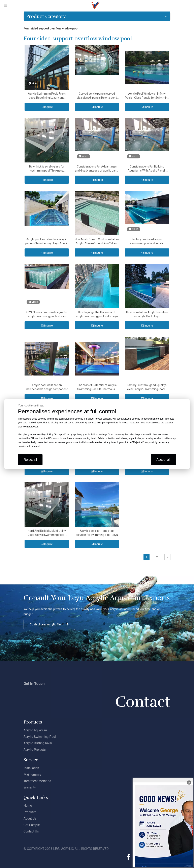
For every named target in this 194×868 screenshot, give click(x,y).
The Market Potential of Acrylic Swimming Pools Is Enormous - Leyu (97, 387)
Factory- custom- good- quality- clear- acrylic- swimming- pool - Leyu (147, 387)
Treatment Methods (37, 781)
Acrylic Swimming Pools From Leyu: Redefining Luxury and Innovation (47, 96)
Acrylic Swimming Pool (40, 737)
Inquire (47, 107)
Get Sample (32, 825)
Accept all (163, 459)
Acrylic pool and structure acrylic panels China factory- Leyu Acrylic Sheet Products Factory (47, 242)
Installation (31, 768)
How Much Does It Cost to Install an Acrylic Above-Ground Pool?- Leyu (97, 241)
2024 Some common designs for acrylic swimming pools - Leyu (47, 314)
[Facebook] (128, 857)
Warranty (30, 787)
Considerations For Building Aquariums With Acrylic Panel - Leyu (147, 169)
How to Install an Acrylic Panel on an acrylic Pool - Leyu (147, 314)
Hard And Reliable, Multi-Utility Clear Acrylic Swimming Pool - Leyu (47, 533)
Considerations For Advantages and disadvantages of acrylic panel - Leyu (97, 169)
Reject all (30, 459)
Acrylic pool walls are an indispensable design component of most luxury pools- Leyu (47, 387)
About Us (30, 818)
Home (28, 806)
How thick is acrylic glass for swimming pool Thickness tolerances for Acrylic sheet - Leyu (47, 169)
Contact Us (31, 831)
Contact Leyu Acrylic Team (49, 624)
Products (30, 812)
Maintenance (33, 774)
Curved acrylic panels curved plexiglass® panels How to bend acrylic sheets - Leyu (97, 96)
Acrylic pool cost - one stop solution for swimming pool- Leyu (97, 533)
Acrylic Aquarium (35, 730)
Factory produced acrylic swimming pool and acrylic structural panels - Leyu (147, 242)
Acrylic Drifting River (38, 743)
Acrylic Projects (35, 750)
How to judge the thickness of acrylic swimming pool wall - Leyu (97, 314)
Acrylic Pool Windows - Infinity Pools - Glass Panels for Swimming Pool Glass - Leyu (147, 96)
